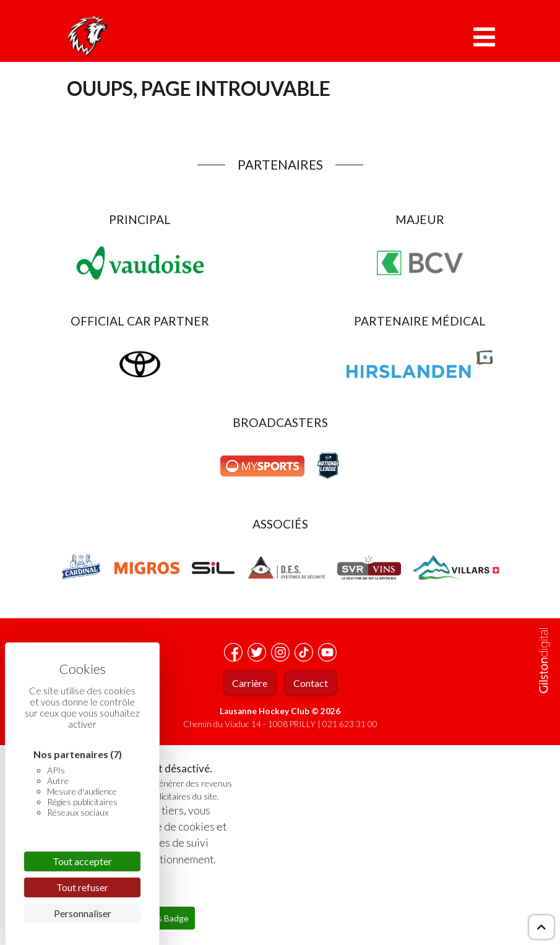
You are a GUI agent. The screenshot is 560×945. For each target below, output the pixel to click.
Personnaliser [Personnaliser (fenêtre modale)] (83, 913)
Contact (311, 683)
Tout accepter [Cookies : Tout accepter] (82, 861)
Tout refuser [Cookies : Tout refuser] (82, 887)
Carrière (250, 683)
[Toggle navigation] (484, 37)
